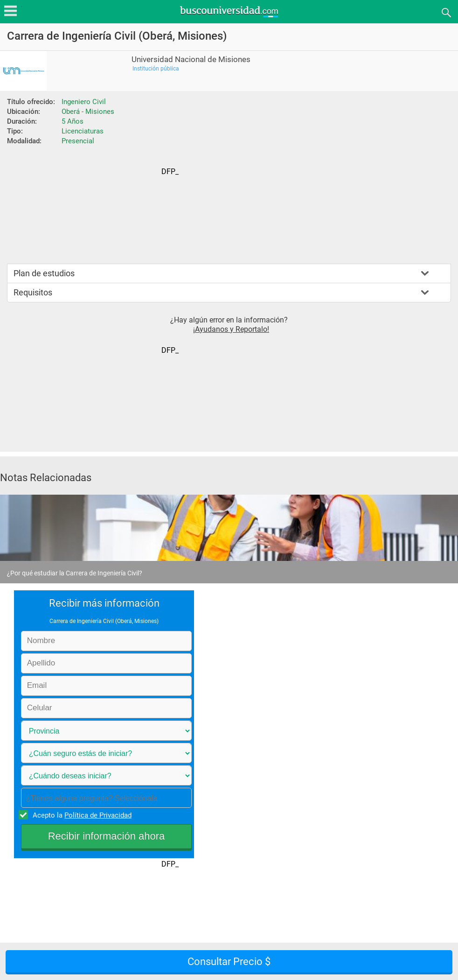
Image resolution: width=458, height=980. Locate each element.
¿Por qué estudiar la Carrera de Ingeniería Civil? (75, 573)
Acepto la (81, 815)
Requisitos (33, 292)
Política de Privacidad (98, 815)
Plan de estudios (44, 273)
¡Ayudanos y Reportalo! (231, 329)
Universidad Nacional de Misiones (191, 59)
